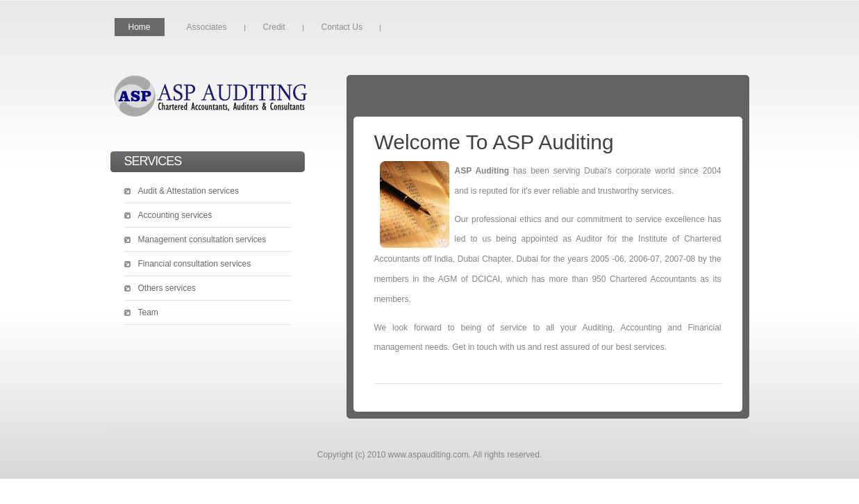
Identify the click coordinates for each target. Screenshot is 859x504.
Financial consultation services (195, 264)
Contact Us (342, 27)
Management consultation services (202, 240)
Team (148, 312)
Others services (167, 288)
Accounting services (175, 215)
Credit (274, 27)
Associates (207, 27)
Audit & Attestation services (189, 191)
